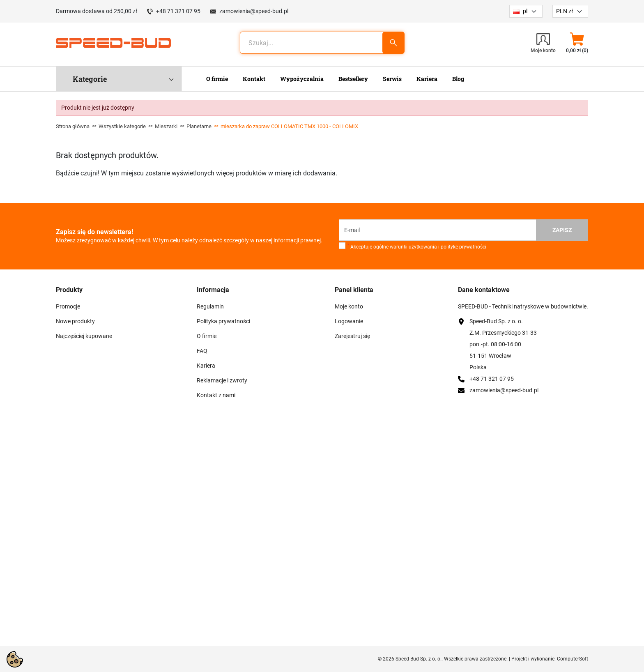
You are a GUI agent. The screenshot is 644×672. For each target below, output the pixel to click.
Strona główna (73, 126)
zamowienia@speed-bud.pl (254, 11)
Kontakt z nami (216, 395)
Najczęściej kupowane (84, 336)
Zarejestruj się (352, 336)
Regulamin (210, 306)
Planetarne (199, 126)
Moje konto (349, 306)
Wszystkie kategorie (122, 126)
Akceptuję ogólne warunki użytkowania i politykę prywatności (417, 246)
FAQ (202, 351)
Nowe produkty (75, 321)
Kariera (206, 366)
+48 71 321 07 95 (178, 11)
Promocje (68, 306)
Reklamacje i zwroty (222, 380)
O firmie (207, 336)
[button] (577, 43)
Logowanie (349, 321)
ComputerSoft (573, 659)
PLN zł (565, 11)
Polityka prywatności (223, 321)
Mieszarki (166, 126)
